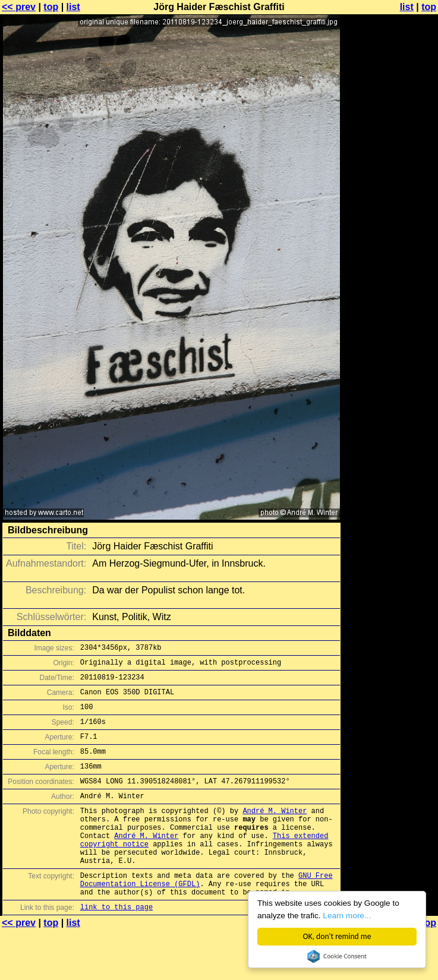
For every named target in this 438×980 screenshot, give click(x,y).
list (73, 7)
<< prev (19, 7)
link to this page (116, 946)
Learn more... (347, 916)
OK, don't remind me (337, 936)
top (51, 7)
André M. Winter (275, 832)
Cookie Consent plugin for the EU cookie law (337, 956)
